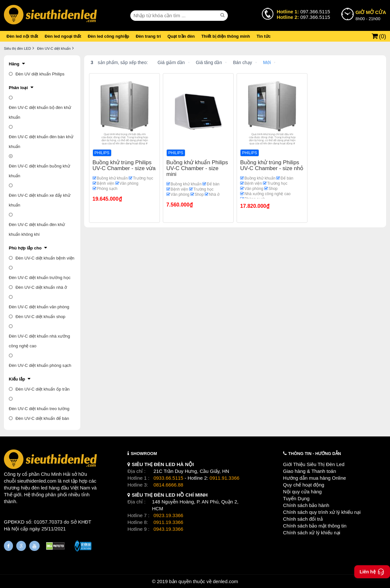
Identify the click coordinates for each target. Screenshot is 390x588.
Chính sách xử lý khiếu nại (312, 533)
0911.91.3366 (225, 478)
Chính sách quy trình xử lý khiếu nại (322, 512)
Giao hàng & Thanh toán (310, 471)
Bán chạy (243, 62)
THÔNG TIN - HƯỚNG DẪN (315, 454)
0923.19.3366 (168, 515)
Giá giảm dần (171, 62)
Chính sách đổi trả (303, 519)
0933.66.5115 (168, 478)
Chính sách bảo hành (306, 505)
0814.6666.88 (168, 485)
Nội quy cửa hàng (302, 492)
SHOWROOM (144, 454)
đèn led (39, 488)
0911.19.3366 (168, 522)
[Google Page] (21, 546)
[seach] (223, 15)
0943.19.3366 (168, 529)
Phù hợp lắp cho (25, 248)
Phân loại (18, 88)
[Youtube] (34, 546)
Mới (267, 62)
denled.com (226, 581)
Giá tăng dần (209, 62)
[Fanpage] (8, 546)
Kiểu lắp (17, 379)
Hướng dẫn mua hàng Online (315, 478)
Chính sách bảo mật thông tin (315, 526)
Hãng (14, 64)
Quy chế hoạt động (304, 485)
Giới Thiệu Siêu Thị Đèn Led (314, 464)
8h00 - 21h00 (371, 15)
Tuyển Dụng (296, 498)
